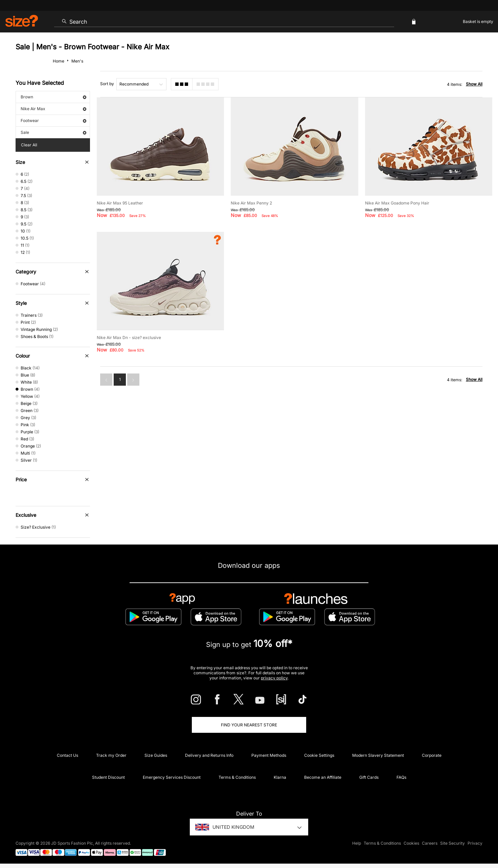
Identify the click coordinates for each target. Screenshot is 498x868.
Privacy (475, 843)
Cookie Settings (319, 755)
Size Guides (156, 755)
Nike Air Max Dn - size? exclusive (129, 337)
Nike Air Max (53, 109)
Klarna (280, 777)
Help (357, 843)
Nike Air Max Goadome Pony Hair (397, 203)
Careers (430, 843)
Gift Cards (369, 777)
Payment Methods (269, 755)
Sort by (107, 84)
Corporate (432, 755)
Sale (53, 132)
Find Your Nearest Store (249, 725)
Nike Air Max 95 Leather (120, 203)
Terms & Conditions (237, 777)
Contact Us (67, 755)
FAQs (401, 777)
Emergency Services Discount (172, 777)
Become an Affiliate (323, 777)
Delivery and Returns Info (209, 755)
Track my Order (111, 755)
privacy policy (274, 678)
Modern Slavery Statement (378, 755)
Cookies (411, 843)
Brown (53, 97)
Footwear (53, 120)
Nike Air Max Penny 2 (251, 203)
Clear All (29, 145)
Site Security (452, 843)
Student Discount (108, 777)
